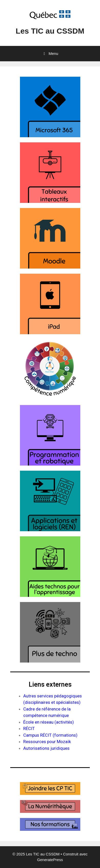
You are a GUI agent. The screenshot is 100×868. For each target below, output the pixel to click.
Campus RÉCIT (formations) (50, 735)
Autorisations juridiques (46, 748)
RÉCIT (29, 728)
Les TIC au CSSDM (50, 31)
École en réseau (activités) (49, 722)
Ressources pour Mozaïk (47, 742)
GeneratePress (50, 860)
